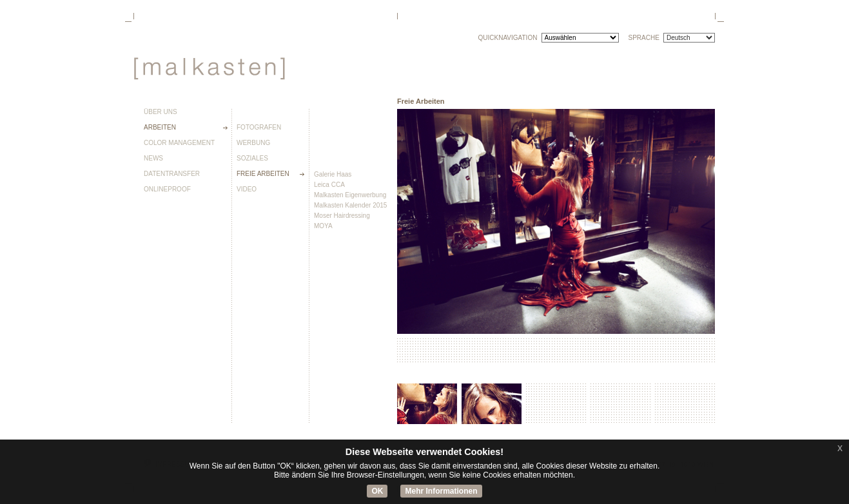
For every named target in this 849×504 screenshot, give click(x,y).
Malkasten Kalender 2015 (350, 205)
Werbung (253, 143)
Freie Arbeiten (263, 174)
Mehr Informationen (441, 491)
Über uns (161, 112)
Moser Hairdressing (342, 216)
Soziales (252, 159)
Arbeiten (160, 128)
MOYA (323, 226)
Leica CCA (329, 185)
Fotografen (259, 128)
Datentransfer (172, 174)
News (153, 159)
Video (247, 189)
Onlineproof (167, 189)
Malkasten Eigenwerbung (350, 195)
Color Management (179, 143)
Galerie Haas (333, 174)
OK (377, 491)
